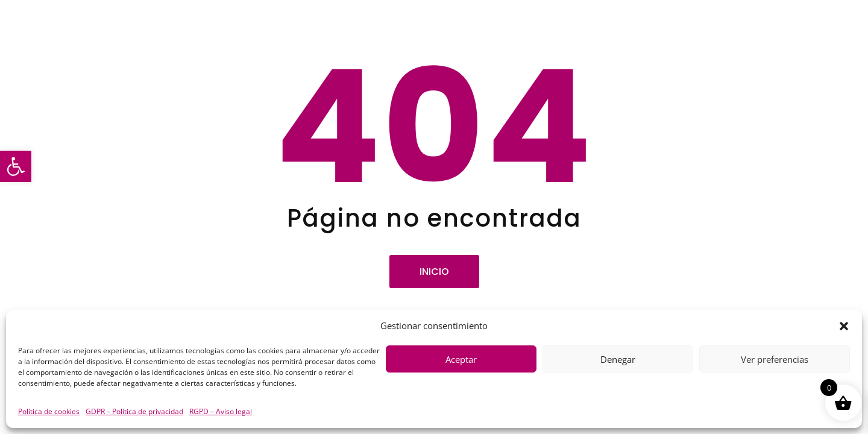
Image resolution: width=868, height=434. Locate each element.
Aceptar (461, 359)
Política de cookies (49, 411)
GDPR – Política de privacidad (134, 411)
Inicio (434, 272)
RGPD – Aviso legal (221, 411)
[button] (16, 166)
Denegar (618, 359)
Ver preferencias (775, 359)
